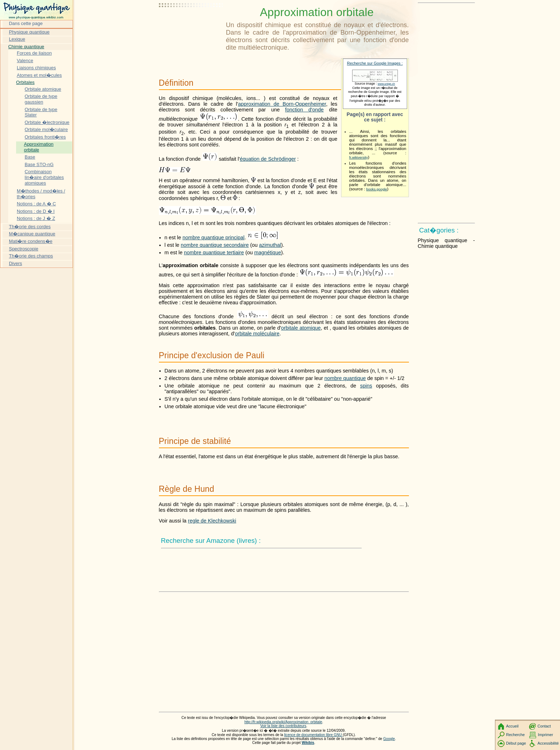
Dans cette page (26, 23)
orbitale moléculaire (257, 334)
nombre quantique (345, 378)
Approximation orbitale (39, 147)
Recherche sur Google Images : (375, 63)
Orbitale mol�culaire (46, 129)
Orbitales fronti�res (45, 137)
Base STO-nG (39, 164)
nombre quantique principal (214, 237)
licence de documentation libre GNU (314, 735)
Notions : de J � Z (36, 218)
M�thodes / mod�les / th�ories (41, 194)
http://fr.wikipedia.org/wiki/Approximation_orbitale (283, 722)
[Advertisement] (191, 23)
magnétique (268, 252)
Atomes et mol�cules (39, 75)
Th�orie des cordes (30, 227)
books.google (377, 189)
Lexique (17, 39)
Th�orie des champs (31, 256)
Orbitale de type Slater (41, 112)
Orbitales (25, 82)
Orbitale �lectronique (47, 122)
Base (30, 157)
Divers (16, 263)
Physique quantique (29, 32)
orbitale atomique (301, 328)
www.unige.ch (386, 84)
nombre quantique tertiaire (214, 252)
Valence (25, 61)
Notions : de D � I (36, 211)
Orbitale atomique (43, 89)
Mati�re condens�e (31, 241)
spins (366, 386)
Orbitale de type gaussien (41, 99)
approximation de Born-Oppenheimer (282, 104)
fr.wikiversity (359, 157)
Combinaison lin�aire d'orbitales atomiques (44, 177)
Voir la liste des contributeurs (283, 726)
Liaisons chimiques (36, 68)
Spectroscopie (24, 249)
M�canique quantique (32, 234)
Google (389, 739)
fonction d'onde (304, 110)
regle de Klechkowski (212, 521)
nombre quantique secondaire (215, 245)
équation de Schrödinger (268, 159)
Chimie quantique (26, 47)
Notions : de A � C (36, 204)
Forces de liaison (34, 53)
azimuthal (270, 245)
